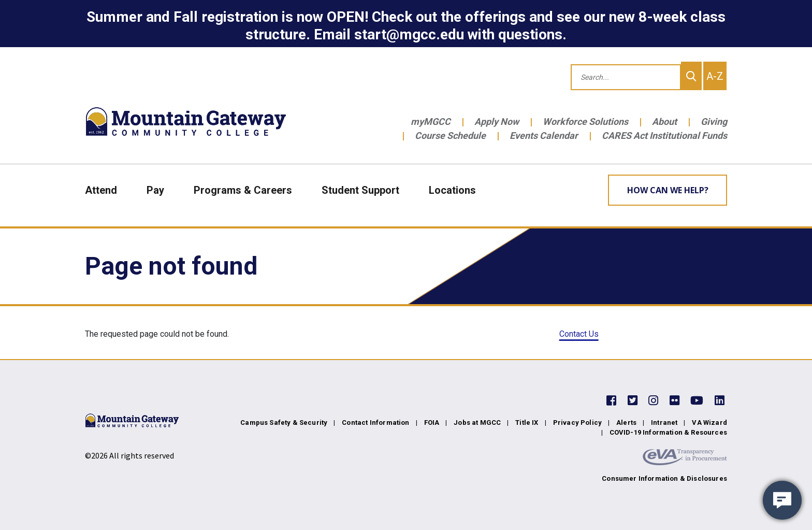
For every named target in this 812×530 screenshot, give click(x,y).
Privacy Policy (577, 422)
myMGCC (431, 121)
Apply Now (497, 121)
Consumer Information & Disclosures (664, 478)
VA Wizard (709, 422)
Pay (155, 190)
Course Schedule (450, 135)
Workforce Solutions (585, 121)
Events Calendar (544, 135)
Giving (714, 121)
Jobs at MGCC (477, 422)
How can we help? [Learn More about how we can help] (668, 190)
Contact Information (375, 422)
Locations (452, 190)
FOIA (432, 422)
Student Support (360, 190)
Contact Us (579, 334)
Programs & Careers (243, 190)
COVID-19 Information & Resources (668, 432)
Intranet (664, 422)
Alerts (626, 422)
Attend (101, 190)
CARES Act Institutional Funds (664, 135)
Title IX (527, 422)
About (664, 121)
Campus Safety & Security (284, 422)
